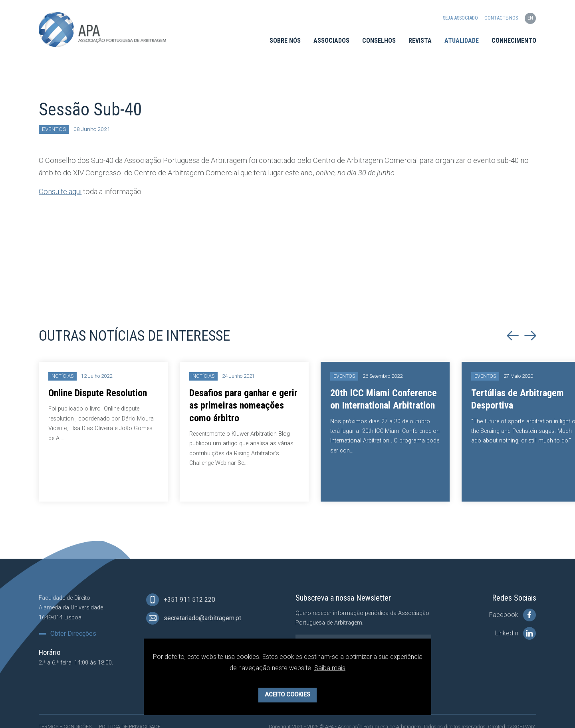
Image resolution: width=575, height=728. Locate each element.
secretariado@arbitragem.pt (194, 618)
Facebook (513, 615)
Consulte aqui (60, 191)
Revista (420, 41)
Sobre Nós (285, 41)
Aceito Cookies (287, 695)
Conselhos (379, 41)
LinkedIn (516, 633)
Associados (331, 41)
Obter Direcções (73, 634)
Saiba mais (330, 668)
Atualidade (462, 41)
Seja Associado (460, 18)
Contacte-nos (501, 18)
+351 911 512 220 (181, 600)
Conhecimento (514, 41)
